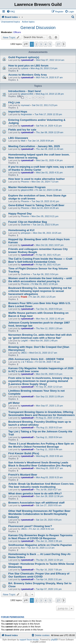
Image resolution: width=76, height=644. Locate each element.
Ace (23, 548)
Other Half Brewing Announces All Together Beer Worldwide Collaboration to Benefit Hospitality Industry (39, 514)
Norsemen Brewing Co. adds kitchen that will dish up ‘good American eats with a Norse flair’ (40, 336)
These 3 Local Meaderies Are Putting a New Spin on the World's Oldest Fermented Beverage (41, 445)
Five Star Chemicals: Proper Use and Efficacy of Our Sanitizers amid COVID (39, 575)
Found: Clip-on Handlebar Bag (28, 222)
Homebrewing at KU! (21, 230)
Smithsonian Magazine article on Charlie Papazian (40, 545)
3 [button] (41, 44)
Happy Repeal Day (20, 214)
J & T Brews (27, 362)
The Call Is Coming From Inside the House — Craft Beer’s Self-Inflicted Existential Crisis (40, 260)
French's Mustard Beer (23, 475)
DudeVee (25, 225)
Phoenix (25, 182)
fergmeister (26, 114)
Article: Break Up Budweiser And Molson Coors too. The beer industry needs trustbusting (41, 485)
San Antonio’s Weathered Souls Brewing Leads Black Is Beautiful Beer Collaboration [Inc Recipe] (40, 464)
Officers (17, 32)
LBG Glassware (18, 138)
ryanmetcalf (27, 60)
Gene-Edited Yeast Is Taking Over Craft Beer (36, 205)
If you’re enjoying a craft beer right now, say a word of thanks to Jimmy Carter (41, 168)
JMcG (24, 353)
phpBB (54, 640)
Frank (24, 297)
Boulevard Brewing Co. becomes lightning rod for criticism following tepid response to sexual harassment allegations (40, 291)
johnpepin (26, 233)
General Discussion (38, 28)
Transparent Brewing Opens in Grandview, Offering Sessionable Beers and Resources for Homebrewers (42, 414)
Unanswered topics (11, 22)
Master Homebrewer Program (27, 187)
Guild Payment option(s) (24, 57)
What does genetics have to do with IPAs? (35, 493)
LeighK (24, 341)
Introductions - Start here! (25, 91)
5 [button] (50, 44)
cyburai (24, 68)
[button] (26, 44)
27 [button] (58, 44)
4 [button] (45, 44)
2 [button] (36, 44)
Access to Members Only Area (27, 75)
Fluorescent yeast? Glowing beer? (30, 526)
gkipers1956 (27, 94)
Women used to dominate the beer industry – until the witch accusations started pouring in (40, 280)
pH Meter (14, 403)
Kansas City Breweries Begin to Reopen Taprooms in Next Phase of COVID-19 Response (40, 537)
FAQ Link (14, 102)
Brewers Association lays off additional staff (36, 503)
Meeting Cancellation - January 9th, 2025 (34, 146)
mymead (25, 105)
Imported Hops (18, 112)
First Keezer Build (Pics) (24, 453)
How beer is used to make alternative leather (37, 179)
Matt (23, 141)
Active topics (28, 22)
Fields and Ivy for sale (22, 130)
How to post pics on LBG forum (28, 66)
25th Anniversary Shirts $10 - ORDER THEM (36, 359)
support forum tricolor (29, 640)
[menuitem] (11, 12)
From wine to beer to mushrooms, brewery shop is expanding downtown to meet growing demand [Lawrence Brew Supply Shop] (40, 381)
